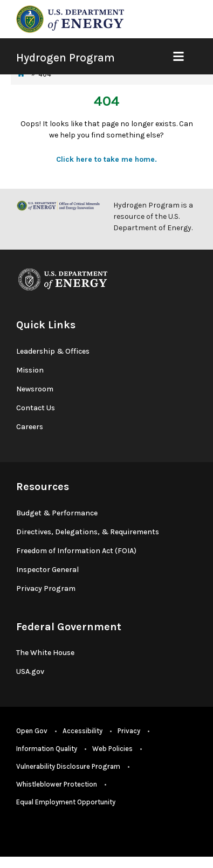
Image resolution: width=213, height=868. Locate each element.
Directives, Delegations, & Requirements (88, 532)
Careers (30, 427)
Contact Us (36, 408)
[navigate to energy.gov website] (70, 19)
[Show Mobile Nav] (178, 56)
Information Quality (47, 749)
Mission (30, 370)
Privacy (129, 731)
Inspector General (47, 570)
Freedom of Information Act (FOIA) (76, 551)
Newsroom (35, 389)
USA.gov (30, 671)
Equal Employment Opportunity (66, 802)
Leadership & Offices (53, 351)
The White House (45, 653)
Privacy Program (46, 588)
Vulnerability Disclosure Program (68, 766)
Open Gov (32, 731)
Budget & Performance (57, 513)
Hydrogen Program (66, 58)
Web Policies (112, 749)
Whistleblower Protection (57, 784)
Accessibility (83, 731)
